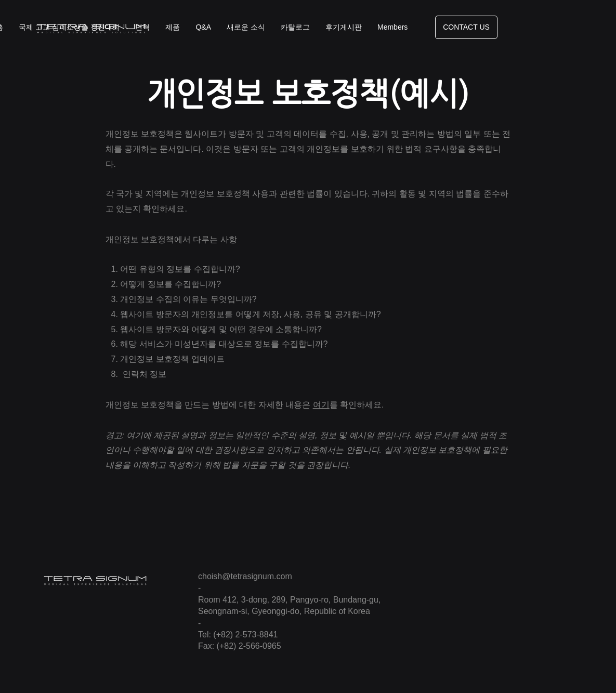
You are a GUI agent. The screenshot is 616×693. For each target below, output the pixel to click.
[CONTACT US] (466, 27)
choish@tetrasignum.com (245, 576)
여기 (321, 405)
